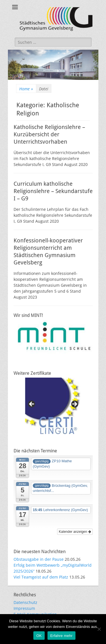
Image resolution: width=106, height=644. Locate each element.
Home (26, 89)
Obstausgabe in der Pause (39, 559)
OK (39, 636)
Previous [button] (32, 404)
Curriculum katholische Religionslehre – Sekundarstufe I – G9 (53, 191)
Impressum (24, 608)
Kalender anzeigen (75, 532)
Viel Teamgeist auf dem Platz (41, 577)
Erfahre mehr (61, 636)
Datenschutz (25, 602)
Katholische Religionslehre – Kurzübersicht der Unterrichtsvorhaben (49, 134)
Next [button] (74, 404)
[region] (53, 406)
